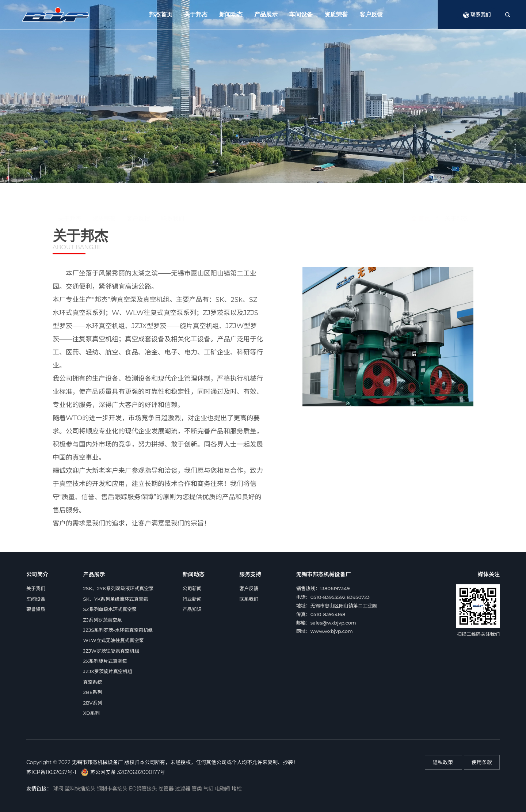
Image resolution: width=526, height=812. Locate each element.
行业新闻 (192, 599)
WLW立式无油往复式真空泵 (114, 640)
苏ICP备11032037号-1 (51, 772)
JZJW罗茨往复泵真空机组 (111, 651)
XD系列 (92, 713)
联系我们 (477, 15)
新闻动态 (231, 14)
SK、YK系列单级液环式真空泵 (116, 599)
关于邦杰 (196, 14)
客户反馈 (371, 14)
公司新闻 (192, 588)
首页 (421, 195)
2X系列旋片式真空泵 (105, 661)
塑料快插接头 (81, 789)
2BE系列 (93, 692)
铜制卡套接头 (113, 789)
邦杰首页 (161, 14)
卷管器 (167, 789)
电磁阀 (223, 789)
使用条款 (482, 762)
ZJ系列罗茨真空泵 (103, 620)
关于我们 (36, 588)
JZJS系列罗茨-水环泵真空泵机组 (118, 630)
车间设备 (301, 14)
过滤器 (183, 789)
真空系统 (93, 682)
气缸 (209, 789)
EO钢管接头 (144, 789)
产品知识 (192, 609)
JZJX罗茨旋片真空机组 (108, 671)
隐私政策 (443, 762)
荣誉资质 (36, 609)
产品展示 (266, 14)
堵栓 (237, 789)
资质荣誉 (336, 14)
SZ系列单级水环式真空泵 (110, 609)
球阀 (59, 789)
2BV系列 (93, 703)
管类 (198, 789)
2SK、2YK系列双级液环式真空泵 (119, 588)
